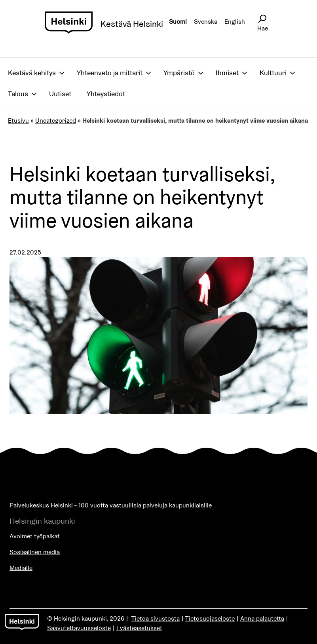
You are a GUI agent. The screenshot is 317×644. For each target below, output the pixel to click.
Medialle (21, 568)
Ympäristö (179, 73)
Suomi (178, 22)
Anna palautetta (262, 618)
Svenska (206, 22)
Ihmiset (227, 73)
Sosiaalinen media (35, 552)
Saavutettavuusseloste (79, 628)
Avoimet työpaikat (35, 536)
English (235, 22)
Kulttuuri (273, 73)
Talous (18, 94)
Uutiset (60, 94)
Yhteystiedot (106, 94)
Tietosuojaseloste (210, 618)
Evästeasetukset (139, 628)
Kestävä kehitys (32, 73)
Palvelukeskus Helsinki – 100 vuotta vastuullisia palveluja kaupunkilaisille (111, 505)
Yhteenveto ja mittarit (110, 73)
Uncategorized (56, 121)
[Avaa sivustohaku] (262, 19)
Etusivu (18, 121)
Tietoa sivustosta (156, 618)
